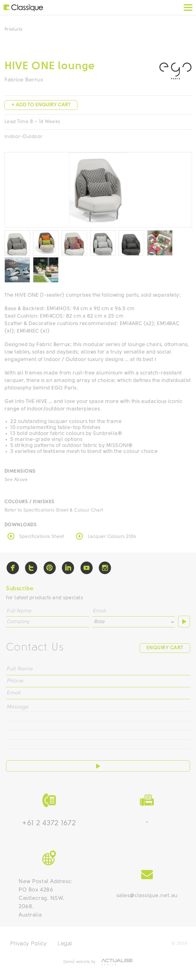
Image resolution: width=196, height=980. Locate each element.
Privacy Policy (29, 943)
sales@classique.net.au (147, 896)
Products (13, 29)
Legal (65, 943)
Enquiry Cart (165, 648)
